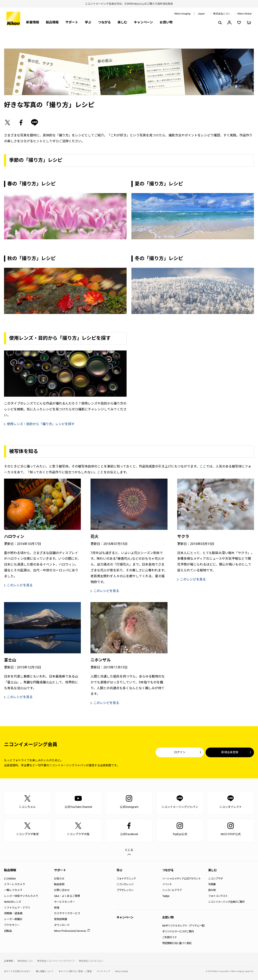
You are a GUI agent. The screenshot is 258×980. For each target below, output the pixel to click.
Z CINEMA (10, 879)
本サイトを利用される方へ (17, 971)
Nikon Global (244, 14)
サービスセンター (64, 902)
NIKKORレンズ (13, 902)
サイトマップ (103, 971)
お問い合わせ (62, 890)
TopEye (166, 896)
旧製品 (8, 931)
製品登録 (59, 884)
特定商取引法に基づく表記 (177, 943)
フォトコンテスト (218, 896)
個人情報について (45, 971)
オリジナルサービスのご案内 (178, 931)
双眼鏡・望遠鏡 (13, 913)
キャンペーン (143, 22)
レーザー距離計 (13, 919)
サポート (72, 22)
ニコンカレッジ (125, 884)
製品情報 (52, 22)
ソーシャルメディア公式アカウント (182, 879)
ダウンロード (62, 925)
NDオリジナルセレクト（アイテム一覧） (184, 926)
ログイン (180, 752)
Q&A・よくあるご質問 (67, 896)
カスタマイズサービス (67, 913)
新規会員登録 (230, 752)
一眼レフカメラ (13, 890)
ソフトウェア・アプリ (17, 908)
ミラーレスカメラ (15, 884)
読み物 (212, 890)
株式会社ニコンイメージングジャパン (56, 961)
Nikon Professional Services (70, 931)
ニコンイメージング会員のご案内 (226, 902)
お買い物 (166, 22)
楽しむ (122, 22)
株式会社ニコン (222, 14)
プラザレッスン (125, 890)
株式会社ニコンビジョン (91, 961)
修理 (57, 908)
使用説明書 (61, 919)
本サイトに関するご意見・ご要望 (75, 971)
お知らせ (59, 879)
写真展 (212, 884)
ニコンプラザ (215, 879)
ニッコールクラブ (172, 890)
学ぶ (88, 22)
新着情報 (33, 22)
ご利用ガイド (170, 937)
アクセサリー (12, 925)
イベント (167, 884)
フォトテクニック (126, 879)
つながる (104, 22)
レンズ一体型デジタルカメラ (21, 896)
